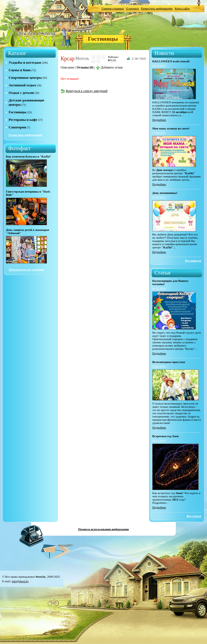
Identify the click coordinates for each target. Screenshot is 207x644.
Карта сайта (182, 8)
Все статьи (194, 516)
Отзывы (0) (85, 67)
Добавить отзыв (109, 67)
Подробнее (159, 120)
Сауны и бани (20, 70)
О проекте (132, 8)
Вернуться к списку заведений (84, 91)
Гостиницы (103, 39)
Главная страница (113, 8)
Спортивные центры (25, 78)
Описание (67, 67)
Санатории (17, 127)
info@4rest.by (20, 581)
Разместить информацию (157, 8)
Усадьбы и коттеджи (25, 62)
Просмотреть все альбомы (26, 269)
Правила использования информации (103, 529)
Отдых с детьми (21, 93)
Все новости (193, 261)
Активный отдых (22, 85)
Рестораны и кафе (23, 120)
